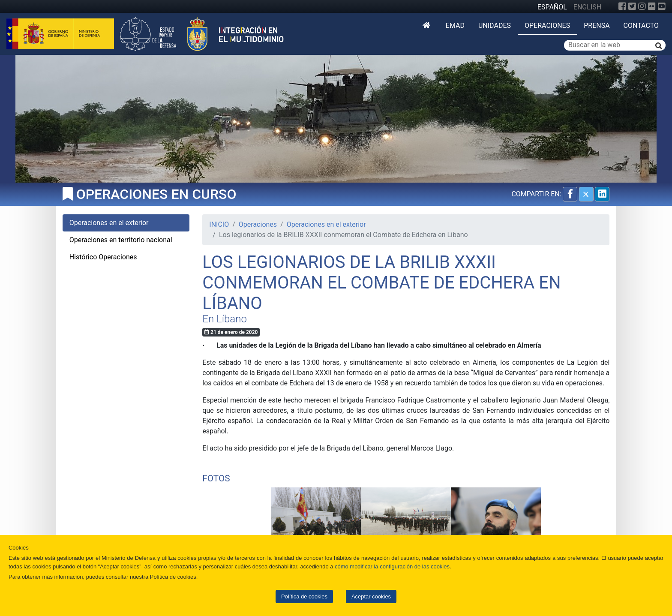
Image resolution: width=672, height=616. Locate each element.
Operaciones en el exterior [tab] (109, 223)
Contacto (641, 26)
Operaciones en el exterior (326, 224)
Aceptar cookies (371, 596)
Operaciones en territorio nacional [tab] (121, 240)
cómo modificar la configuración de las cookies (392, 566)
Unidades (495, 26)
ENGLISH (587, 7)
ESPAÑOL (552, 7)
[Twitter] (632, 6)
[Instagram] (642, 6)
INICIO (219, 224)
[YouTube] (662, 6)
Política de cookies (304, 596)
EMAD (455, 26)
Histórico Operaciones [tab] (103, 257)
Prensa (597, 26)
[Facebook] (622, 6)
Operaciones (547, 26)
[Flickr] (652, 6)
